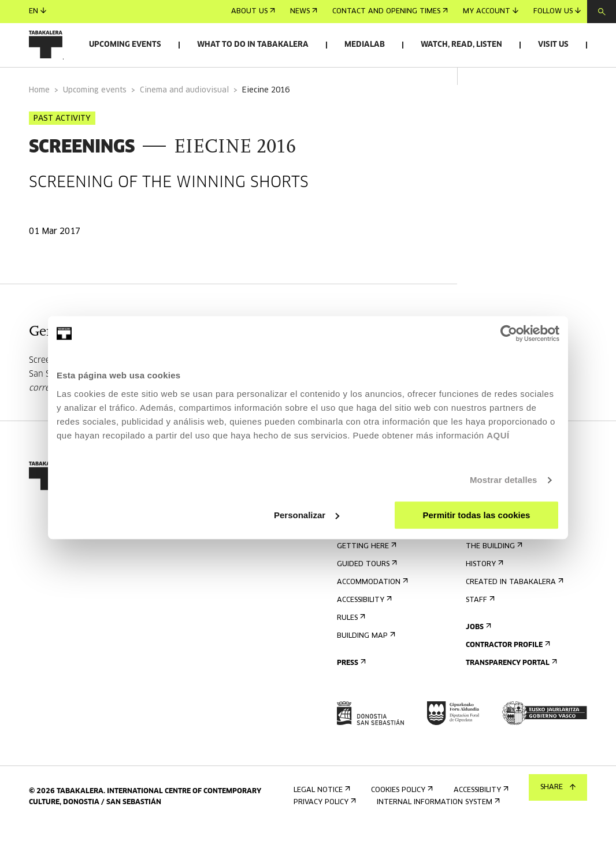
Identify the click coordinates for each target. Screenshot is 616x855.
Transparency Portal (510, 687)
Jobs (477, 651)
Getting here (365, 570)
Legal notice (321, 814)
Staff (479, 624)
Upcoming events (125, 45)
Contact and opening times (390, 12)
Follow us (557, 11)
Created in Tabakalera (513, 606)
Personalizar (307, 515)
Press (350, 687)
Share (558, 787)
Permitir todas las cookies (476, 515)
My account (491, 11)
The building (493, 570)
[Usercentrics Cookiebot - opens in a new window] (509, 333)
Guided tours (366, 588)
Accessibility (363, 624)
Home (39, 115)
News (304, 12)
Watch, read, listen (461, 45)
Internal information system (437, 826)
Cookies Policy (401, 814)
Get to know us (500, 553)
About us (253, 12)
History (483, 588)
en (38, 11)
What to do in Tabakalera (253, 45)
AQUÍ (498, 435)
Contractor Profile (507, 669)
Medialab (365, 45)
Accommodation (371, 606)
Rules (350, 642)
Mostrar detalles (504, 480)
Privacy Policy (324, 826)
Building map (365, 660)
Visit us (553, 45)
